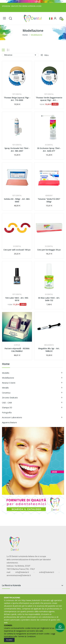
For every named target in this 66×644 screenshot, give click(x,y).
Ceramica (6, 393)
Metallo (5, 388)
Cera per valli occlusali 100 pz (17, 250)
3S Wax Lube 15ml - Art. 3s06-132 (49, 299)
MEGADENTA (49, 345)
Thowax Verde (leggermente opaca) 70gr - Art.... (49, 99)
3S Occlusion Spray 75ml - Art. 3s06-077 (49, 150)
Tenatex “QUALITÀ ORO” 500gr (49, 200)
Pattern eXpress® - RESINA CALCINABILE (17, 350)
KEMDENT (49, 196)
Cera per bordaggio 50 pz (49, 250)
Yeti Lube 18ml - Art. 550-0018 (17, 299)
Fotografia (7, 412)
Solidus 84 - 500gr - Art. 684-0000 (17, 200)
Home (6, 364)
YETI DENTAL (17, 94)
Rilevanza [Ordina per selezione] (21, 55)
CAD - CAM (7, 403)
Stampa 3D (7, 407)
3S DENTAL (49, 145)
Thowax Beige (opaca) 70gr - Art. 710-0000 (17, 99)
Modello (6, 373)
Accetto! (9, 640)
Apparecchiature (9, 422)
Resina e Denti (9, 383)
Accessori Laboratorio (12, 417)
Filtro (46, 55)
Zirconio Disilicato (10, 398)
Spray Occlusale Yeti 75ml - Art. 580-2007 (17, 150)
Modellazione (8, 378)
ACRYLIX (17, 345)
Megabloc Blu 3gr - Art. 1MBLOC (49, 350)
